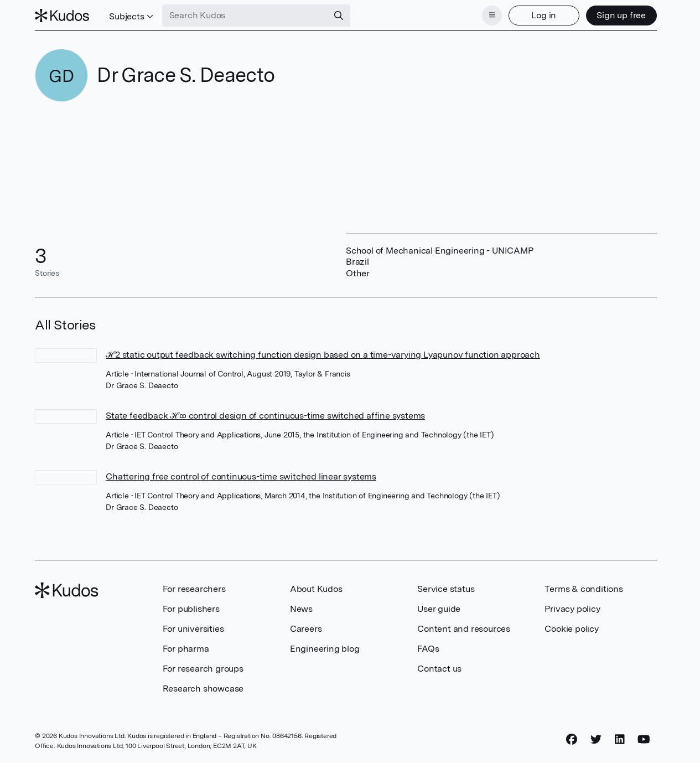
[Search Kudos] (245, 16)
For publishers (191, 609)
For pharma (186, 649)
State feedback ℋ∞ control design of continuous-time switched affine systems (265, 416)
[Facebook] (572, 739)
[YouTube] (644, 739)
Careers (306, 629)
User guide (439, 609)
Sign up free (621, 15)
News (301, 609)
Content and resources (464, 629)
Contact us (439, 669)
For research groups (203, 669)
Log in (544, 15)
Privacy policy (572, 609)
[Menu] (492, 16)
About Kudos (316, 589)
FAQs (428, 649)
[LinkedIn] (620, 739)
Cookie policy (571, 629)
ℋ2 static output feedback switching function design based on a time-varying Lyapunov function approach (323, 355)
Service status (446, 589)
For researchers (194, 589)
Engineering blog (325, 649)
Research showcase (203, 689)
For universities (193, 629)
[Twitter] (596, 739)
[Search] (339, 16)
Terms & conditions (584, 589)
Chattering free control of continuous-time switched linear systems (241, 476)
